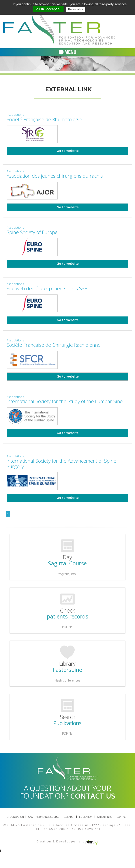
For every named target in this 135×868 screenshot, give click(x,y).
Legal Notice (55, 833)
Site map (77, 833)
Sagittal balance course (44, 817)
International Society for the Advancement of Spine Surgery (61, 464)
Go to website (68, 151)
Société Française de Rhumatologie (44, 119)
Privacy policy (97, 9)
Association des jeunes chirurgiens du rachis (55, 176)
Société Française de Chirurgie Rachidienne (54, 345)
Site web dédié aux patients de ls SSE (47, 288)
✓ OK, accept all (48, 9)
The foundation (14, 817)
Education (86, 817)
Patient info (105, 817)
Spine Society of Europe (35, 232)
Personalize (76, 9)
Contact (122, 817)
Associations (15, 115)
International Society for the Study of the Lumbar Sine (65, 401)
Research (69, 817)
